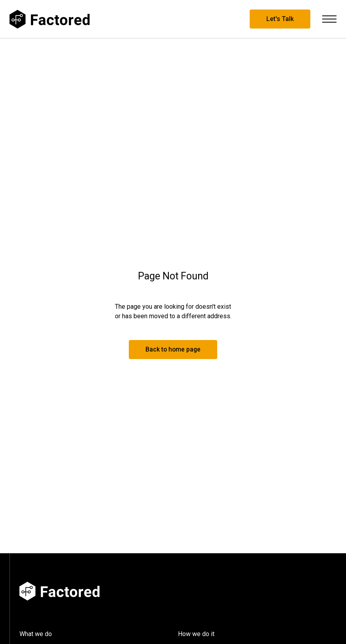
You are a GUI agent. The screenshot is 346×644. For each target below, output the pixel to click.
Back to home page (173, 349)
